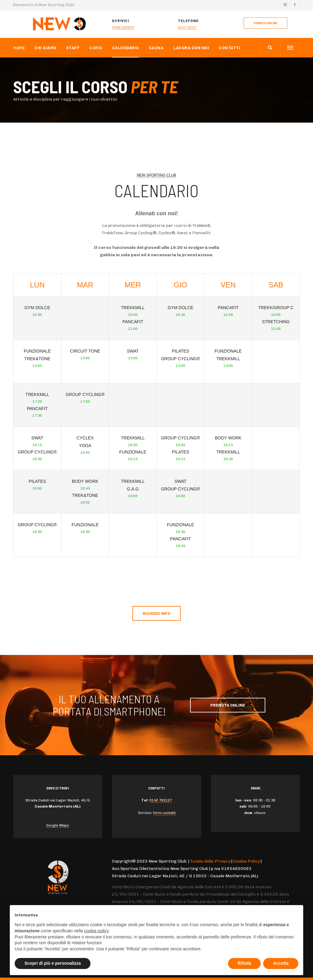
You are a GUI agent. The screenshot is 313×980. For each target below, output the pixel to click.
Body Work (85, 481)
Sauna (156, 48)
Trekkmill (37, 394)
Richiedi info (156, 613)
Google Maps (58, 825)
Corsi (96, 48)
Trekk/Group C (276, 308)
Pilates (37, 481)
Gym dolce (37, 308)
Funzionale (37, 351)
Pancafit (37, 409)
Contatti (230, 48)
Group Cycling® (37, 452)
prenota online (265, 23)
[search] (270, 48)
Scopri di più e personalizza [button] (53, 963)
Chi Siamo (45, 48)
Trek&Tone (37, 359)
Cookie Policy (247, 861)
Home (19, 48)
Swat (37, 438)
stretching (276, 322)
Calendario (126, 48)
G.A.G (133, 489)
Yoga (85, 446)
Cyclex (85, 438)
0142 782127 (187, 28)
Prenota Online (228, 705)
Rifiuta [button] (245, 963)
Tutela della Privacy (210, 861)
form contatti (123, 28)
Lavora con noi (191, 48)
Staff (73, 48)
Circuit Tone (85, 351)
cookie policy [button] (96, 931)
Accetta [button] (281, 963)
